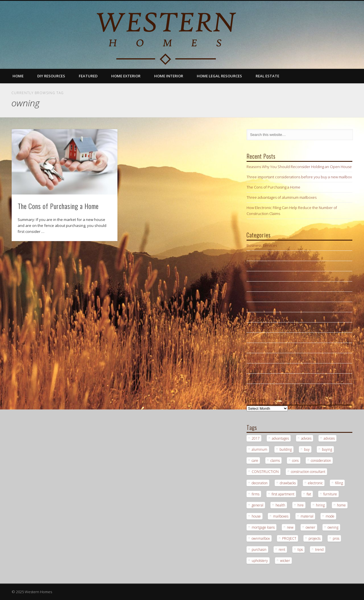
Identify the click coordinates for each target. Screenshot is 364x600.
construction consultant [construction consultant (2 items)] (308, 472)
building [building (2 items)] (286, 449)
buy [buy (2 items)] (307, 449)
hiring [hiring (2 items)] (320, 505)
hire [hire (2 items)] (301, 505)
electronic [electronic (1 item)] (315, 483)
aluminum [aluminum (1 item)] (259, 449)
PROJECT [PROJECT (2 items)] (289, 538)
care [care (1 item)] (255, 461)
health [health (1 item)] (280, 505)
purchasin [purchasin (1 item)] (259, 550)
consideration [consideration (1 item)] (321, 461)
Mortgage (254, 358)
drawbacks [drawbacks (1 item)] (288, 483)
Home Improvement (263, 307)
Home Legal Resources (219, 76)
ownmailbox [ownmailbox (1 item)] (261, 538)
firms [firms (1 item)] (256, 494)
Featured (88, 76)
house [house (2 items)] (256, 516)
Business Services (262, 245)
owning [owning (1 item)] (333, 527)
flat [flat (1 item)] (309, 494)
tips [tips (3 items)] (300, 550)
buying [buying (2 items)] (327, 449)
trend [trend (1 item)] (319, 550)
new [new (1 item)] (290, 527)
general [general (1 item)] (258, 505)
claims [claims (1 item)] (275, 461)
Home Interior (169, 76)
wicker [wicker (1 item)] (285, 561)
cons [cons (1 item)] (295, 461)
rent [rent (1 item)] (282, 550)
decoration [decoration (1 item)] (260, 483)
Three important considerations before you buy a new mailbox (299, 177)
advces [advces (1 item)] (306, 438)
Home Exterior (126, 76)
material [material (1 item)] (307, 516)
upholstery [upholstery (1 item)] (260, 561)
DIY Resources (51, 76)
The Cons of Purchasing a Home (58, 206)
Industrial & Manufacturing (269, 338)
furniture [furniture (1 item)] (330, 494)
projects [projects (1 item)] (315, 538)
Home (18, 76)
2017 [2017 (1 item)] (256, 438)
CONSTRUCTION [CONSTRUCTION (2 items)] (265, 472)
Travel (252, 378)
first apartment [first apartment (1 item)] (283, 494)
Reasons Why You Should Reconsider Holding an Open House (299, 167)
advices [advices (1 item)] (329, 438)
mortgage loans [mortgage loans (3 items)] (263, 527)
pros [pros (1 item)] (336, 538)
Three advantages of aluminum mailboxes (282, 197)
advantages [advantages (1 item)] (280, 438)
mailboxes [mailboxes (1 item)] (281, 516)
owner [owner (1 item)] (311, 527)
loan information (260, 348)
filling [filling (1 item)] (339, 483)
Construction (258, 256)
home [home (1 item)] (341, 505)
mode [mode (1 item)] (330, 516)
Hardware (255, 286)
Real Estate (267, 76)
